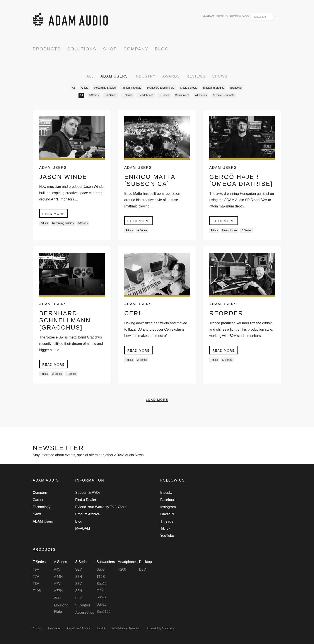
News (37, 514)
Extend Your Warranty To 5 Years (101, 507)
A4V (57, 569)
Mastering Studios (214, 88)
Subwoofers (182, 95)
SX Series (110, 95)
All (90, 76)
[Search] (277, 16)
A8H (57, 598)
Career (38, 500)
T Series (164, 95)
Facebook (168, 500)
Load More (157, 409)
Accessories (85, 612)
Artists (84, 88)
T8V (36, 584)
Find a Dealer (86, 500)
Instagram (168, 507)
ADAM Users (114, 76)
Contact (37, 629)
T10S (37, 591)
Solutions (82, 49)
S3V (78, 584)
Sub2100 (104, 612)
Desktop (146, 562)
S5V (78, 598)
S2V (78, 569)
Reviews (196, 76)
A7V (57, 584)
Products (47, 49)
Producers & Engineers (161, 88)
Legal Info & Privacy (79, 629)
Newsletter (54, 629)
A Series (94, 95)
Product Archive (87, 514)
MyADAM (208, 16)
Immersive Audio (132, 88)
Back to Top (278, 481)
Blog (162, 49)
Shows (220, 76)
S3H (79, 577)
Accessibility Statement (160, 629)
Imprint (101, 629)
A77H (58, 591)
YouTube (167, 536)
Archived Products (223, 95)
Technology (42, 507)
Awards (171, 76)
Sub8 (101, 569)
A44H (58, 577)
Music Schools (189, 88)
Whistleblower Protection (126, 629)
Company (136, 49)
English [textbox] (260, 17)
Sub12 (102, 597)
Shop (220, 16)
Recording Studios (105, 88)
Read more (54, 214)
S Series (127, 95)
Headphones (146, 95)
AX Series (201, 95)
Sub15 (102, 604)
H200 (122, 569)
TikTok (165, 529)
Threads (167, 521)
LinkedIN (167, 514)
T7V (36, 577)
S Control (83, 605)
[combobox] (263, 17)
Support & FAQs (237, 16)
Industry (145, 76)
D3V (142, 569)
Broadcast (236, 88)
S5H (79, 591)
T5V (36, 569)
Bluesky (166, 493)
